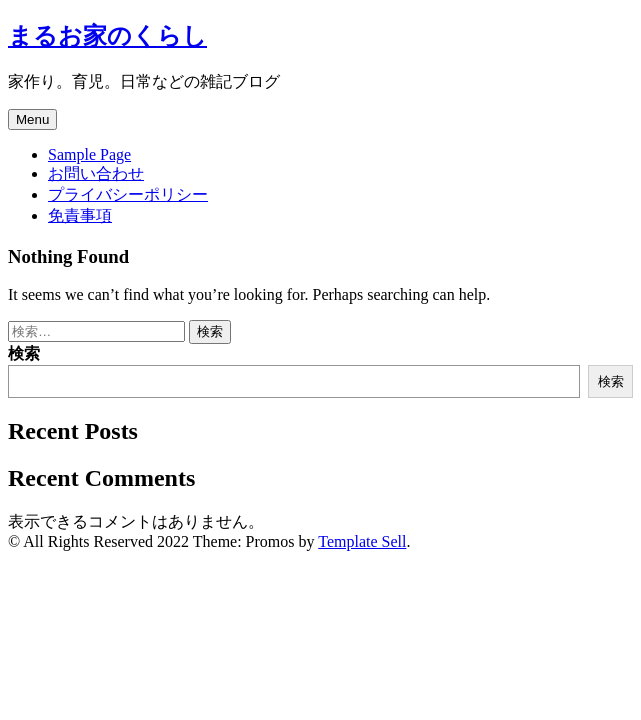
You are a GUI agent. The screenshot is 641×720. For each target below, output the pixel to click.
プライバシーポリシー (128, 194)
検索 (24, 353)
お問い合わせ (96, 173)
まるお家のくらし (107, 36)
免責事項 (80, 215)
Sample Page (89, 154)
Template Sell (362, 541)
